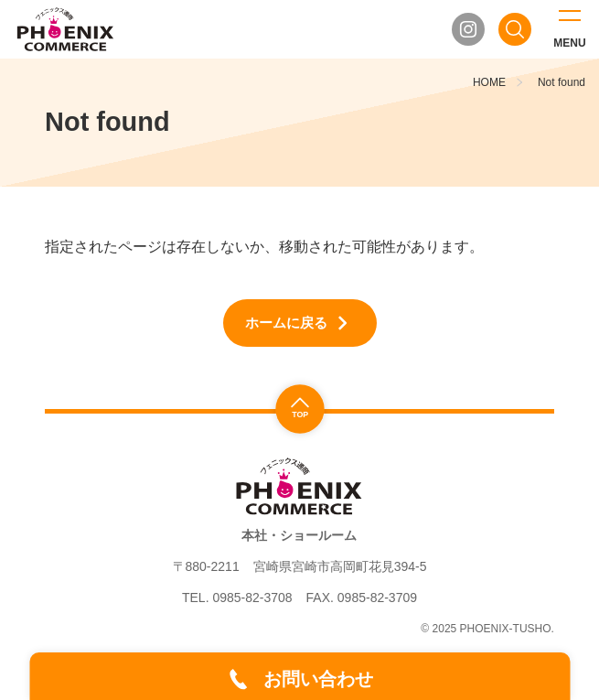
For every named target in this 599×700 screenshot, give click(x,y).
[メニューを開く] (570, 29)
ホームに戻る (286, 323)
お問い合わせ (318, 679)
